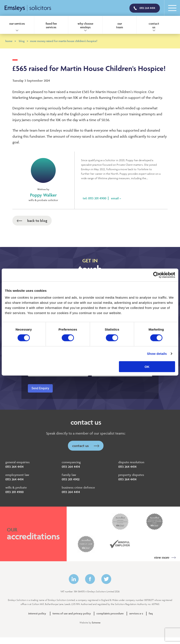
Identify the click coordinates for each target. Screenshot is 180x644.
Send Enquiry (40, 388)
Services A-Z (136, 613)
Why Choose (85, 25)
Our (120, 25)
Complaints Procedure (110, 613)
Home (11, 41)
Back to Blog (32, 221)
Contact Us (86, 446)
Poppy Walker (43, 195)
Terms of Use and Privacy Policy (72, 613)
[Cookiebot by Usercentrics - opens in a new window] (156, 275)
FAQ (151, 613)
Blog (23, 41)
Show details (157, 354)
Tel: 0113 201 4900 (94, 198)
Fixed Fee (51, 25)
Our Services (17, 23)
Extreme (96, 622)
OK (147, 366)
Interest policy (37, 613)
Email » (116, 198)
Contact (154, 25)
